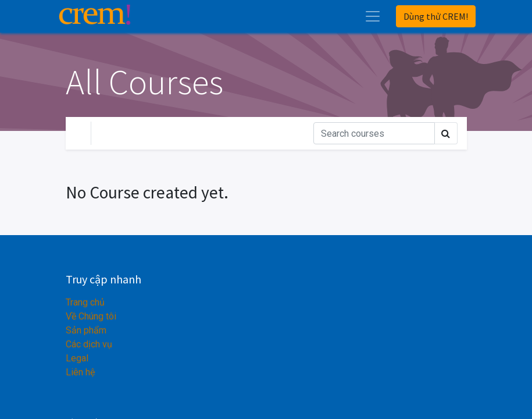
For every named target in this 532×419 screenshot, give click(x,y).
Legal (77, 358)
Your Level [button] (125, 133)
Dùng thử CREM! (436, 16)
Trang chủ (85, 302)
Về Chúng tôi (91, 316)
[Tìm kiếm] (374, 133)
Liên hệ (80, 372)
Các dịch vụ (89, 344)
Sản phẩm (86, 330)
